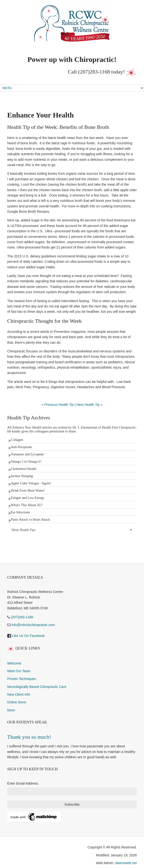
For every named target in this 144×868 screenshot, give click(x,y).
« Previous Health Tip (58, 405)
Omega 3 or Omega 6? (26, 462)
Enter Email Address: (23, 783)
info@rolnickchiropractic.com (33, 625)
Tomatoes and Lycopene (27, 454)
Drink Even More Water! (28, 491)
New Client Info (19, 694)
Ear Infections (20, 512)
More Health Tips (24, 530)
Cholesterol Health (24, 469)
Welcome (14, 663)
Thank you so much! (29, 737)
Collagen (17, 440)
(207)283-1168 (94, 72)
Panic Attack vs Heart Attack (30, 520)
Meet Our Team (19, 671)
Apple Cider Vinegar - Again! (31, 483)
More (11, 710)
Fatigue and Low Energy (28, 498)
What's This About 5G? (27, 505)
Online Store (17, 702)
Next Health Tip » (89, 405)
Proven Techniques (22, 679)
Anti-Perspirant (21, 447)
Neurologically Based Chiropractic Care (37, 687)
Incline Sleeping (22, 476)
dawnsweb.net (126, 863)
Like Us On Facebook (28, 636)
